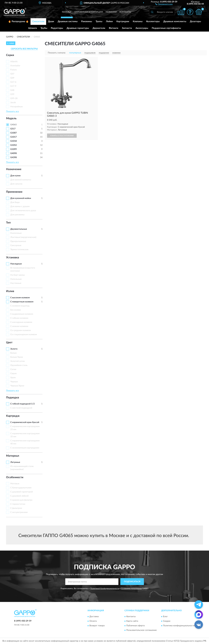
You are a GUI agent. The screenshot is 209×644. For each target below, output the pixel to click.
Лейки (109, 21)
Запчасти (127, 28)
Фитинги (114, 28)
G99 (12, 94)
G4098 (14, 153)
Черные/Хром (17, 386)
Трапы (99, 21)
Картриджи (123, 21)
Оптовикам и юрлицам (89, 12)
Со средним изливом (21, 330)
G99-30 (14, 98)
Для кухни (15, 176)
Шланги (33, 28)
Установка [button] (13, 258)
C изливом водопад (20, 306)
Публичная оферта (135, 626)
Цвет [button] (9, 343)
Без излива (16, 310)
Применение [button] (14, 192)
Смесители (38, 21)
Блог (165, 617)
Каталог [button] (67, 12)
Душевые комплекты (175, 21)
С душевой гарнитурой (22, 492)
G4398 (14, 157)
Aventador (15, 66)
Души (51, 21)
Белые (13, 353)
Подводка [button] (13, 398)
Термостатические (19, 250)
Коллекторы (153, 21)
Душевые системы (68, 21)
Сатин (13, 369)
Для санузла (16, 184)
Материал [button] (13, 456)
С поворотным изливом (22, 302)
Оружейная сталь (19, 365)
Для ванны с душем (20, 206)
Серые (13, 374)
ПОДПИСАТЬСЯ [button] (132, 582)
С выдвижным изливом (22, 314)
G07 (12, 74)
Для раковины (17, 215)
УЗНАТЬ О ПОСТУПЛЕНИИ (62, 136)
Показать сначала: (57, 53)
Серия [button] (10, 55)
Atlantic (14, 62)
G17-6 (13, 82)
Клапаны (138, 21)
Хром (13, 378)
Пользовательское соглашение (141, 630)
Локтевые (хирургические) (23, 237)
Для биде (15, 202)
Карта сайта (132, 621)
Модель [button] (11, 118)
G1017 (14, 137)
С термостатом (18, 504)
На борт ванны (18, 275)
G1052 (14, 145)
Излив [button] (10, 291)
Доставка (94, 617)
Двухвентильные (19, 229)
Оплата (93, 621)
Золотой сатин (18, 361)
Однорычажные (18, 241)
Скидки (167, 621)
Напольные (16, 279)
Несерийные (16, 107)
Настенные (16, 283)
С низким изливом (19, 326)
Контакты (125, 12)
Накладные (16, 264)
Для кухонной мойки (21, 198)
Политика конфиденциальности (179, 626)
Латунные (15, 462)
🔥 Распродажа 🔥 (18, 21)
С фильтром (16, 508)
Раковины (87, 21)
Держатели (99, 28)
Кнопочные (16, 233)
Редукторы (57, 28)
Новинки (111, 12)
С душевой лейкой (19, 496)
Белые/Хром (17, 357)
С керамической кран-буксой (25, 422)
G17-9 (13, 86)
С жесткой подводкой (21, 408)
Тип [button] (8, 223)
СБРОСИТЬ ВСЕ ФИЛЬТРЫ (24, 49)
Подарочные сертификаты (166, 28)
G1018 (14, 141)
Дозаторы (195, 21)
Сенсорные (16, 245)
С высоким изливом (20, 298)
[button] (164, 4)
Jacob (13, 103)
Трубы (44, 28)
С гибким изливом (19, 318)
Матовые (15, 484)
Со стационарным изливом (24, 335)
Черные (14, 382)
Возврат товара (97, 626)
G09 (12, 78)
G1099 (14, 149)
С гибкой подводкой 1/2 (22, 404)
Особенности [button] (15, 477)
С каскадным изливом (21, 322)
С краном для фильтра (21, 500)
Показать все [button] (12, 112)
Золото (14, 349)
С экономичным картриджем (25, 448)
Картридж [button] (13, 416)
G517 (13, 129)
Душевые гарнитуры (78, 28)
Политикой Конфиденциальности (105, 588)
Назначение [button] (14, 169)
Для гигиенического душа (23, 211)
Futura (13, 70)
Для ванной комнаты (21, 180)
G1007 (14, 133)
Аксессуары (142, 28)
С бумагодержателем (21, 488)
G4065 (14, 125)
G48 (12, 90)
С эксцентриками (19, 512)
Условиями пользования (131, 588)
